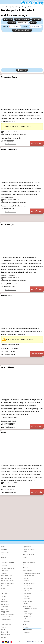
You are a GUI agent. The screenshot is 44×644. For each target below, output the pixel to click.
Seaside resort (5, 552)
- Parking (26, 560)
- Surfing (3, 637)
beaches (33, 328)
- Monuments (5, 604)
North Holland (27, 571)
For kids (3, 557)
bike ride (15, 328)
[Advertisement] (22, 50)
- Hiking (3, 630)
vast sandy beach (7, 118)
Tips (2, 555)
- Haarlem (26, 596)
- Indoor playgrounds (7, 614)
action (34, 471)
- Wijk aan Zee (27, 588)
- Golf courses (5, 635)
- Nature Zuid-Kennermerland (32, 591)
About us (26, 627)
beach (22, 110)
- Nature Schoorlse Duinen (31, 573)
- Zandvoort (27, 599)
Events (25, 552)
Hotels (33, 23)
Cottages (12, 23)
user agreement (16, 642)
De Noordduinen (8, 367)
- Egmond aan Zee (29, 583)
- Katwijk (26, 611)
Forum (25, 565)
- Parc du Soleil (5, 586)
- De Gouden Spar (6, 576)
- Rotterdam (27, 619)
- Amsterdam (27, 593)
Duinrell (4, 433)
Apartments (8, 19)
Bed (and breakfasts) (22, 19)
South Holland (27, 601)
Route (25, 557)
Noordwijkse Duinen (9, 77)
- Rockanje (26, 621)
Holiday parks (23, 23)
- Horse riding (5, 632)
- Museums (4, 602)
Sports (3, 622)
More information (10, 144)
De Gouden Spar (8, 225)
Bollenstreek (27, 606)
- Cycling (3, 627)
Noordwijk (19, 115)
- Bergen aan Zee (28, 576)
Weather (3, 560)
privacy (22, 642)
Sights (3, 599)
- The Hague (27, 616)
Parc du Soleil (7, 296)
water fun (7, 474)
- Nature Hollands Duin (30, 609)
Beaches (3, 597)
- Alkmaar (26, 581)
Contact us (26, 633)
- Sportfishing (27, 547)
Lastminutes (5, 591)
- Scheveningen (28, 614)
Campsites (36, 19)
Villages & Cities (6, 619)
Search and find (22, 30)
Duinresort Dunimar (9, 150)
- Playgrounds (5, 612)
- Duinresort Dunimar (7, 581)
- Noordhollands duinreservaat (33, 586)
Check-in (5, 27)
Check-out (25, 27)
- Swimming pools (6, 624)
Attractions (4, 607)
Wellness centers (6, 617)
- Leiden (25, 604)
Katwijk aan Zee (24, 403)
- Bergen (25, 578)
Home (3, 547)
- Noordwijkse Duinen (8, 583)
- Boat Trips (4, 609)
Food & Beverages (29, 549)
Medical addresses (29, 562)
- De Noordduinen (6, 578)
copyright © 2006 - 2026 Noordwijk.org (33, 642)
